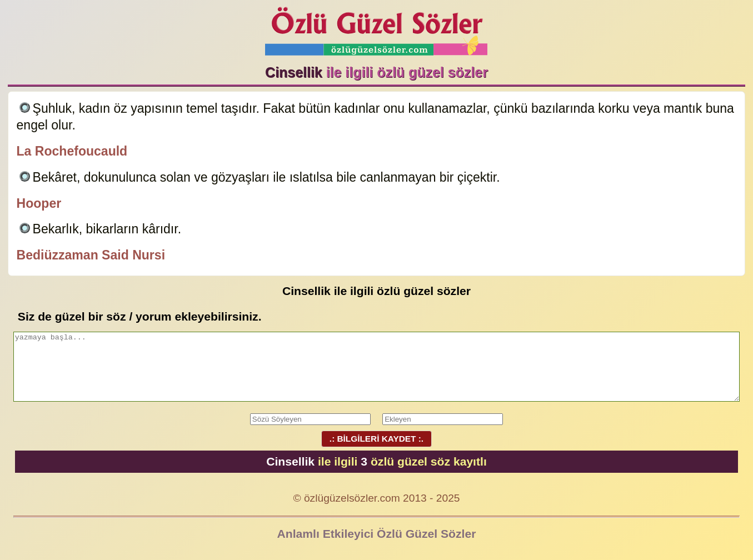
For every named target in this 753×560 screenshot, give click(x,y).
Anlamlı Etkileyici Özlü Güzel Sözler (377, 534)
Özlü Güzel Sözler (376, 28)
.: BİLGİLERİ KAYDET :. (376, 439)
